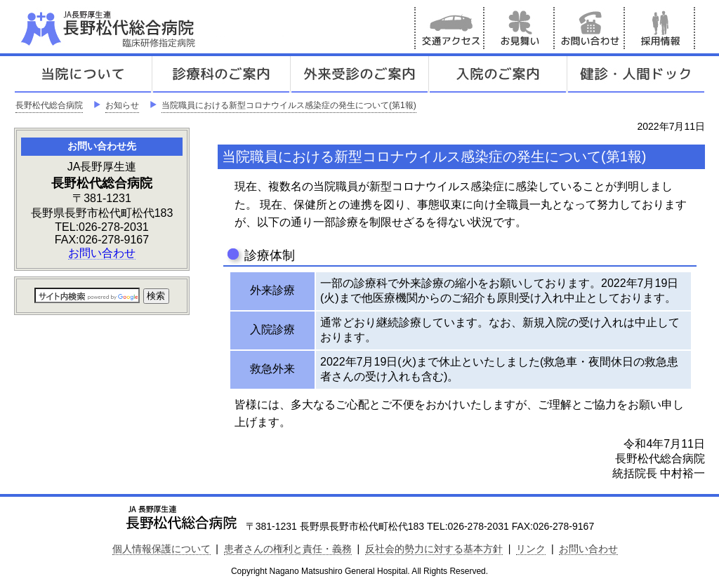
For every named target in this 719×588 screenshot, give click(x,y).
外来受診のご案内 (359, 74)
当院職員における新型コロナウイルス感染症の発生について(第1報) (289, 105)
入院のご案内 (498, 74)
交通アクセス (449, 28)
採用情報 (660, 28)
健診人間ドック (636, 74)
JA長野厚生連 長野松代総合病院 (151, 28)
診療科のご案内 (221, 74)
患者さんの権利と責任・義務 (288, 549)
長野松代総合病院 (49, 105)
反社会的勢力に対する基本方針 (434, 549)
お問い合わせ (590, 28)
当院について (83, 74)
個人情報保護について (161, 549)
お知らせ (122, 105)
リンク (531, 549)
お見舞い (520, 28)
